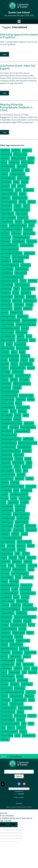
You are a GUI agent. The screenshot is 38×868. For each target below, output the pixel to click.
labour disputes (7, 471)
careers (18, 222)
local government (24, 542)
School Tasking (30, 653)
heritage (4, 411)
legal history (6, 514)
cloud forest (6, 237)
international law (24, 447)
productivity (16, 605)
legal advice (13, 502)
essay (29, 336)
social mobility (6, 668)
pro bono (25, 597)
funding (31, 368)
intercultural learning (9, 435)
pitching (4, 581)
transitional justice (8, 712)
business (32, 202)
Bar (14, 186)
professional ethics (29, 609)
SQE (24, 672)
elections (4, 312)
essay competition (8, 340)
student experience (8, 680)
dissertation (19, 305)
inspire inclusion (7, 431)
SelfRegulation (15, 656)
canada (18, 206)
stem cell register (7, 676)
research (19, 637)
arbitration (5, 170)
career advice (6, 210)
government (6, 388)
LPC (3, 546)
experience (25, 356)
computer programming (10, 265)
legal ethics (20, 510)
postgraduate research (9, 593)
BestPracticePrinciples (9, 194)
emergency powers (8, 316)
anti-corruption (28, 162)
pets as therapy (7, 577)
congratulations (7, 269)
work (17, 736)
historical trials (7, 415)
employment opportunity (10, 328)
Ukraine (20, 712)
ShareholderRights (8, 660)
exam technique (23, 348)
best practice (28, 190)
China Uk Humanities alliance (11, 229)
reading (22, 629)
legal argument (7, 506)
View (5, 54)
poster (15, 589)
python (31, 625)
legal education (7, 510)
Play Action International (10, 585)
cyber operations (28, 289)
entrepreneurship (7, 332)
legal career (20, 506)
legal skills (19, 526)
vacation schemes (8, 720)
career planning (7, 222)
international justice (8, 447)
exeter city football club (10, 356)
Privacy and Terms (19, 797)
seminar (27, 656)
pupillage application (18, 625)
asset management (8, 178)
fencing (24, 360)
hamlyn (31, 399)
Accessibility (19, 803)
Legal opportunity (8, 518)
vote (24, 724)
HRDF (26, 415)
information (29, 423)
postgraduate (25, 589)
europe (9, 344)
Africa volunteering (18, 158)
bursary (22, 202)
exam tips (5, 352)
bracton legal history (9, 202)
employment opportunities (26, 324)
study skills (15, 684)
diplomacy (17, 301)
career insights (22, 214)
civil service (16, 233)
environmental (21, 332)
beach (18, 190)
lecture (14, 498)
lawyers (4, 494)
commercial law (27, 245)
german (14, 380)
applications (22, 166)
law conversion (7, 479)
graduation (21, 399)
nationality (31, 558)
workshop (5, 740)
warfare (11, 728)
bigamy (23, 194)
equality (21, 336)
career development (22, 210)
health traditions (23, 407)
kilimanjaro (27, 467)
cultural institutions (22, 285)
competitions (18, 261)
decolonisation (6, 297)
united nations (20, 716)
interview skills (6, 455)
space (27, 668)
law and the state (8, 475)
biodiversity (5, 198)
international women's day (10, 451)
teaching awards (16, 696)
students (4, 684)
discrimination (6, 305)
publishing (17, 621)
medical (31, 546)
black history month (20, 198)
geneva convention (23, 376)
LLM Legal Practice (8, 542)
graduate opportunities (10, 392)
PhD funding (28, 577)
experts (4, 360)
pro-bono (5, 605)
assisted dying (23, 178)
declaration (26, 293)
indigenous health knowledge (11, 423)
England (25, 328)
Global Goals (6, 384)
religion (30, 633)
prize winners (6, 597)
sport (34, 668)
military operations (8, 550)
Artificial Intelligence (17, 174)
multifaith (13, 558)
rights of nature (16, 645)
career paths (23, 218)
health (18, 403)
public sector (6, 621)
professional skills (7, 613)
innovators (14, 427)
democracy (19, 297)
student (20, 676)
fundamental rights (18, 368)
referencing (5, 633)
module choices (7, 554)
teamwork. (29, 696)
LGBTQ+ (15, 534)
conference (26, 265)
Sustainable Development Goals (12, 692)
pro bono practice (7, 601)
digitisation (31, 297)
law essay (19, 479)
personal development (20, 573)
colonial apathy (18, 241)
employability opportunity (10, 320)
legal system (18, 530)
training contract (16, 704)
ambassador (14, 162)
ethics (32, 340)
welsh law (21, 728)
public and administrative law (25, 617)
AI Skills (31, 158)
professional (28, 605)
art (27, 170)
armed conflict (17, 170)
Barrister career (7, 190)
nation (22, 558)
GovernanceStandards (22, 384)
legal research (7, 526)
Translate (19, 794)
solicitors (18, 668)
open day (32, 566)
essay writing (22, 340)
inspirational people (28, 427)
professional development (10, 609)
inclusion (17, 419)
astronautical (6, 182)
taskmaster (31, 692)
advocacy (5, 158)
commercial (32, 241)
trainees (4, 704)
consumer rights (22, 269)
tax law (4, 696)
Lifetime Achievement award (11, 538)
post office (5, 589)
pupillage (5, 625)
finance (14, 364)
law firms (15, 483)
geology (4, 380)
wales (31, 724)
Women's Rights (7, 736)
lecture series (24, 498)
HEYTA (13, 411)
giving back (24, 380)
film (32, 360)
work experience (29, 736)
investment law (7, 459)
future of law (18, 372)
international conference (28, 443)
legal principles (23, 518)
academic (16, 150)
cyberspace (6, 293)
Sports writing (14, 672)
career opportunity (8, 218)
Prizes (16, 597)
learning (4, 498)
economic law (6, 309)
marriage (11, 546)
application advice (8, 166)
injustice (4, 427)
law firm (5, 483)
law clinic (21, 475)
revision (4, 645)
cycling (16, 293)
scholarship (5, 653)
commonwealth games (9, 249)
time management (19, 700)
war (3, 728)
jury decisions (6, 467)
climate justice (29, 233)
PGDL (18, 577)
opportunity (6, 569)
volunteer (21, 720)
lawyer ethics (26, 490)
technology (5, 700)
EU (2, 344)
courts (23, 281)
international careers (9, 443)
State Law (33, 672)
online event (21, 566)
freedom (4, 368)
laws (16, 490)
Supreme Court (6, 688)
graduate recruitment (9, 396)
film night (5, 364)
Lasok (18, 471)
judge (29, 463)
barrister (21, 186)
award (16, 182)
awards (25, 182)
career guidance (7, 214)
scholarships (17, 653)
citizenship (28, 229)
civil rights (5, 233)
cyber (16, 289)
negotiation (17, 562)
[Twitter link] (3, 784)
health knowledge (7, 407)
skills (18, 664)
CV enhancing (6, 289)
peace (31, 569)
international (28, 439)
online (11, 566)
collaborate (5, 241)
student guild (22, 680)
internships (27, 451)
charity (4, 226)
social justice (28, 664)
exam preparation (7, 348)
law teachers (6, 490)
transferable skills (25, 708)
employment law (7, 324)
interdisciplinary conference (11, 439)
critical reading (7, 285)
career (26, 206)
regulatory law (18, 633)
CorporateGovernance (9, 281)
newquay (28, 562)
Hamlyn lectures (7, 403)
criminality (32, 281)
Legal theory (31, 530)
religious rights (7, 637)
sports (4, 672)
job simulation (18, 463)
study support (27, 684)
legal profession (22, 522)
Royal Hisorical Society (9, 649)
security (4, 656)
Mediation (21, 546)
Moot (17, 554)
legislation (5, 534)
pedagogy (5, 573)
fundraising (5, 372)
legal (3, 502)
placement (14, 581)
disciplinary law (30, 301)
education (28, 309)
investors (19, 459)
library (24, 534)
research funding (23, 641)
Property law (21, 613)
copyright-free (7, 273)
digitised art (6, 301)
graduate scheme (26, 396)
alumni (4, 162)
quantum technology (9, 629)
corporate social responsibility (12, 277)
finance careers (26, 364)
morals (4, 558)
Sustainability (20, 688)
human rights (6, 419)
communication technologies (11, 253)
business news (6, 206)
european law (20, 344)
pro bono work (22, 601)
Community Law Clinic (20, 257)
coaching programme (21, 237)
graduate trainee (7, 399)
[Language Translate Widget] (19, 789)
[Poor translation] (13, 825)
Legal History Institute (21, 514)
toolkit (31, 700)
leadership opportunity (19, 494)
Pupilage (27, 621)
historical (22, 411)
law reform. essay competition (12, 486)
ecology (29, 305)
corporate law (21, 273)
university (32, 716)
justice (17, 467)
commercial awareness (9, 245)
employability (23, 316)
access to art (6, 154)
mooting (26, 554)
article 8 (4, 174)
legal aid (24, 502)
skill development (7, 664)
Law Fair (30, 479)
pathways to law (19, 569)
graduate (17, 388)
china (31, 226)
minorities (21, 550)
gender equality (7, 376)
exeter (22, 352)
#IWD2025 (5, 150)
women (23, 732)
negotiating (5, 562)
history (18, 415)
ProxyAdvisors (6, 617)
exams (14, 352)
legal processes (7, 522)
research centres (7, 641)
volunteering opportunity (10, 724)
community (5, 257)
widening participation (9, 732)
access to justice (20, 154)
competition (6, 261)
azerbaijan (5, 186)
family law (14, 360)
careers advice (30, 222)
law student (31, 486)
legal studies (6, 530)
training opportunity (8, 708)
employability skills (29, 320)
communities (29, 253)
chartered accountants (18, 226)
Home (3, 756)
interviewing (19, 455)
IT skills (28, 459)
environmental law (8, 336)
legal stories (31, 526)
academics (27, 150)
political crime (26, 585)
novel (3, 566)
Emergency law (16, 312)
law (25, 471)
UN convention (6, 716)
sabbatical (24, 649)
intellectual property (22, 431)
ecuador (18, 309)
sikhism (20, 660)
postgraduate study (28, 593)
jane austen (6, 463)
